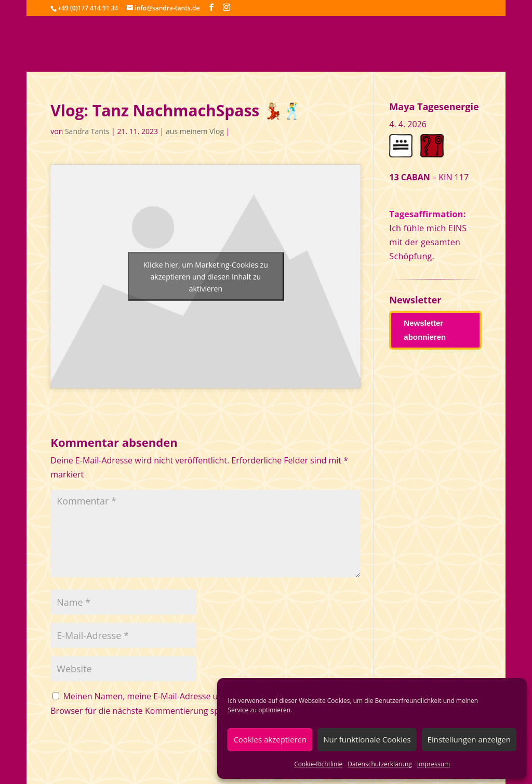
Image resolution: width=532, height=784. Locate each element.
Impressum (434, 764)
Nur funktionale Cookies (367, 739)
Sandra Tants (87, 131)
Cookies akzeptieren (270, 739)
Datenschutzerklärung (380, 764)
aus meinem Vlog (195, 131)
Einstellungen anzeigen (469, 739)
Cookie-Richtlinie (318, 764)
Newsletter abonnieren (425, 330)
